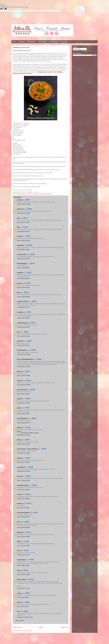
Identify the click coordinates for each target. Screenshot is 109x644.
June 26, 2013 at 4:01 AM (23, 241)
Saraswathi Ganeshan (23, 485)
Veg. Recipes (21, 42)
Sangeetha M (20, 245)
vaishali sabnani (21, 560)
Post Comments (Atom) (25, 631)
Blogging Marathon (21, 194)
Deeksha (19, 372)
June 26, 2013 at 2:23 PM (23, 481)
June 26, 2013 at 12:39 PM (24, 385)
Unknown (19, 236)
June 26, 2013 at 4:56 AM (23, 259)
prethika (19, 440)
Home (14, 42)
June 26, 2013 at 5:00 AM (23, 268)
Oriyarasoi (20, 381)
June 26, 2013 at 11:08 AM (24, 367)
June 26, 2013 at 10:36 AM (24, 354)
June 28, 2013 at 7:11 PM (23, 588)
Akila (18, 227)
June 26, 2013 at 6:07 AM (23, 278)
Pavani (19, 551)
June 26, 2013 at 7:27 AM (23, 307)
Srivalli (19, 541)
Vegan (44, 194)
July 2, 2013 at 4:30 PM (23, 597)
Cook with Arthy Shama (23, 513)
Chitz (18, 570)
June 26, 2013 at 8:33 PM (23, 528)
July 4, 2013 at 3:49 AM (23, 607)
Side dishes (39, 194)
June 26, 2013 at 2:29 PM (23, 490)
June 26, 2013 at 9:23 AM (23, 345)
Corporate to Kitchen (22, 302)
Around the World (54, 42)
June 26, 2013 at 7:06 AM (23, 297)
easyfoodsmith (21, 467)
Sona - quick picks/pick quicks (25, 359)
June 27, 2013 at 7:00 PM (23, 546)
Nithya (19, 292)
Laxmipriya (20, 312)
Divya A (19, 522)
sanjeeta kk (20, 273)
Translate (83, 51)
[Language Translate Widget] (80, 49)
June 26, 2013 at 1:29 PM (23, 414)
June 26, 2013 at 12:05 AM (24, 213)
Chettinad (29, 194)
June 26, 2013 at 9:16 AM (23, 336)
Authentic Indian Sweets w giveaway (30, 433)
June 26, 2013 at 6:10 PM (23, 517)
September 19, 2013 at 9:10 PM (25, 617)
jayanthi (19, 408)
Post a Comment (20, 620)
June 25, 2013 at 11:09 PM (24, 204)
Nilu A (19, 332)
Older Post (65, 627)
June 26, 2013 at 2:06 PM (23, 453)
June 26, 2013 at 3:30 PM (23, 499)
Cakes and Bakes (43, 42)
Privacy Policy (64, 42)
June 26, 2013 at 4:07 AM (23, 250)
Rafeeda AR (20, 341)
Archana (19, 593)
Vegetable (49, 194)
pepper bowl (20, 209)
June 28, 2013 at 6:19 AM (23, 565)
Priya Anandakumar (22, 350)
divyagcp (19, 200)
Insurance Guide (21, 579)
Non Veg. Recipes (31, 42)
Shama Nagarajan (22, 264)
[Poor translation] (5, 9)
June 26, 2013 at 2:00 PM (23, 444)
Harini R (19, 602)
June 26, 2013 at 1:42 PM (23, 423)
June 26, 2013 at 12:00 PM (24, 376)
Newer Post (17, 627)
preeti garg (20, 504)
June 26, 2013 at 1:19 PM (23, 403)
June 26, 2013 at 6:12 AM (23, 288)
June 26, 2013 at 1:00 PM (23, 394)
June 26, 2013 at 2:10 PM (23, 471)
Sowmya (19, 431)
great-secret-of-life (22, 390)
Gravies (34, 194)
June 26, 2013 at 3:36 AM (23, 231)
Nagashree (20, 532)
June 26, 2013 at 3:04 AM (23, 222)
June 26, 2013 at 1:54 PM (23, 435)
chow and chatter (22, 255)
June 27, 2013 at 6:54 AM (23, 537)
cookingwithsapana (22, 323)
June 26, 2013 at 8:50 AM (23, 318)
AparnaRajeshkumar (22, 419)
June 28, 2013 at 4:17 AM (23, 555)
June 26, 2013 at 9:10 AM (23, 327)
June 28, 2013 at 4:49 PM (23, 575)
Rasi (18, 218)
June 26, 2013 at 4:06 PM (23, 508)
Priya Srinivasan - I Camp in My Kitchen (27, 449)
